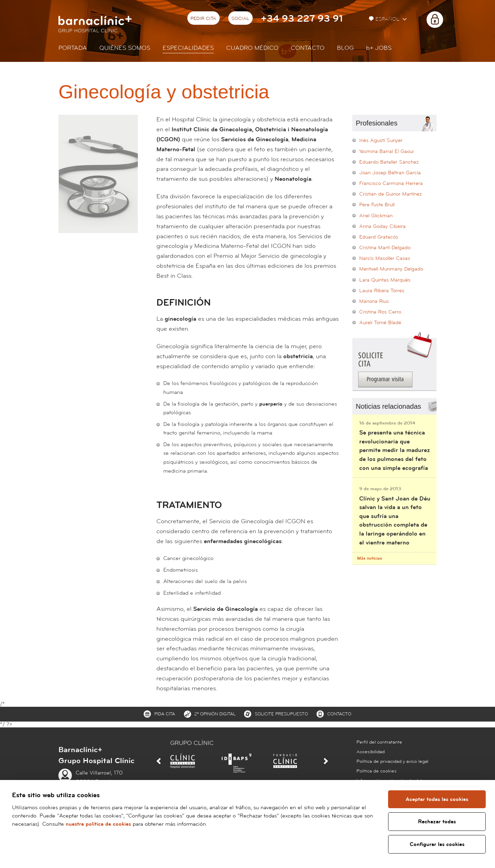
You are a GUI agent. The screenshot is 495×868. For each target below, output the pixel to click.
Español (385, 19)
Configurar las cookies (437, 844)
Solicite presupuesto (281, 714)
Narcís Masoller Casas (385, 258)
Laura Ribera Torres (382, 291)
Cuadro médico (252, 48)
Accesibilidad (371, 752)
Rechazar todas (437, 822)
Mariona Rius (374, 301)
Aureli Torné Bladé (380, 323)
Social (240, 19)
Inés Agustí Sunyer (381, 140)
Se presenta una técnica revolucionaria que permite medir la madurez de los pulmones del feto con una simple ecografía (395, 450)
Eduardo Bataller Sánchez (389, 162)
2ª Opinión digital (215, 714)
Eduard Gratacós (379, 237)
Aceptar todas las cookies (437, 799)
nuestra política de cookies (98, 824)
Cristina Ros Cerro (380, 312)
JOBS (379, 48)
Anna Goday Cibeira (382, 226)
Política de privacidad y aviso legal (392, 761)
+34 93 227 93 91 (302, 19)
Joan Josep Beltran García (390, 173)
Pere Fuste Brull (377, 205)
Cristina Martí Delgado (385, 248)
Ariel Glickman (376, 216)
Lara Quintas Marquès (385, 280)
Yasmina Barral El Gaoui (386, 151)
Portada (73, 48)
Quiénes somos (125, 48)
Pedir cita (203, 19)
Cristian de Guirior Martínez (390, 194)
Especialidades (188, 48)
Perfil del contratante (379, 742)
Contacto (308, 48)
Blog (345, 48)
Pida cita (165, 714)
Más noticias (370, 558)
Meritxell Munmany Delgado (391, 269)
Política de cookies (377, 771)
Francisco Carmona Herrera (391, 183)
